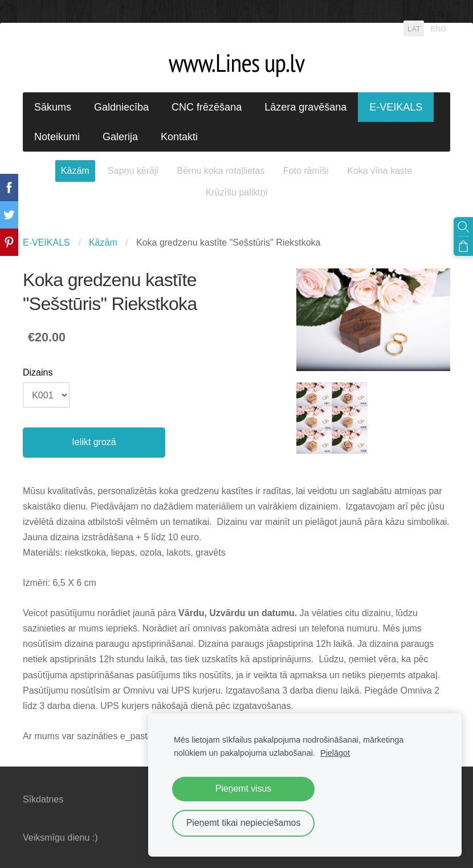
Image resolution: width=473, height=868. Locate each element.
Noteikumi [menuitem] (57, 137)
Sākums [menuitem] (53, 107)
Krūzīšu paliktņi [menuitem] (237, 192)
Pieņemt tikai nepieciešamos (244, 823)
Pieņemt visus (244, 788)
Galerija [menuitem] (120, 137)
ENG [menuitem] (438, 28)
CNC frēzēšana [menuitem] (207, 107)
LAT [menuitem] (414, 28)
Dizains (38, 372)
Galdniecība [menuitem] (121, 107)
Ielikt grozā (94, 442)
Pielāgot (335, 753)
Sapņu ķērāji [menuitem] (133, 171)
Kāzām (103, 243)
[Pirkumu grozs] (463, 246)
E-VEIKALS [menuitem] (396, 107)
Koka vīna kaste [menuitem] (380, 171)
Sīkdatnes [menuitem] (43, 799)
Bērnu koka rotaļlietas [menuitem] (221, 171)
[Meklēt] (463, 227)
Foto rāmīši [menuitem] (306, 171)
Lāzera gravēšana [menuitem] (305, 107)
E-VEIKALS (46, 243)
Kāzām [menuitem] (75, 171)
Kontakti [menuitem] (179, 137)
